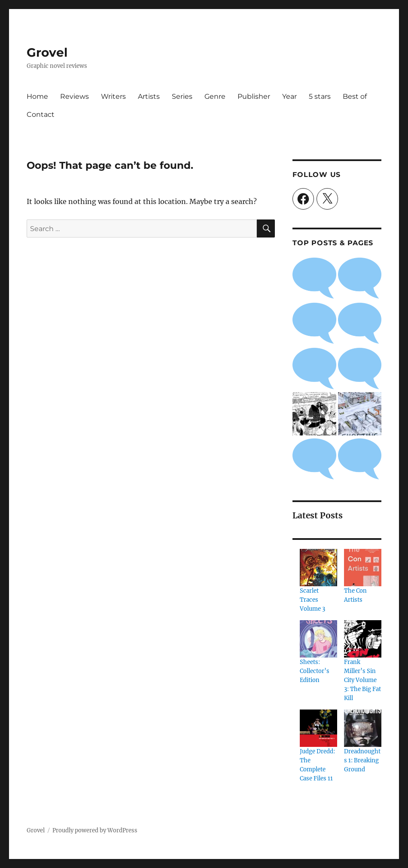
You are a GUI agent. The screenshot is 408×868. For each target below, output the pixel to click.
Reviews (75, 96)
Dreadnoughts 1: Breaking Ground (362, 760)
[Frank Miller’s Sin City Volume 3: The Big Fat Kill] (363, 639)
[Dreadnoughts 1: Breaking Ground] (363, 728)
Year (289, 96)
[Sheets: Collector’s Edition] (318, 639)
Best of (355, 96)
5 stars (320, 96)
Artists (149, 96)
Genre (215, 96)
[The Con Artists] (363, 568)
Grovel (47, 52)
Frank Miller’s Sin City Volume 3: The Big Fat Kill (362, 680)
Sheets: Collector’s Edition (315, 671)
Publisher (254, 96)
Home (37, 96)
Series (182, 96)
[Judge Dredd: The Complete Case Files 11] (318, 728)
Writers (113, 96)
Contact (41, 114)
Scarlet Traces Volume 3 (312, 600)
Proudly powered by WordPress (95, 830)
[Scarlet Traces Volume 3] (318, 568)
